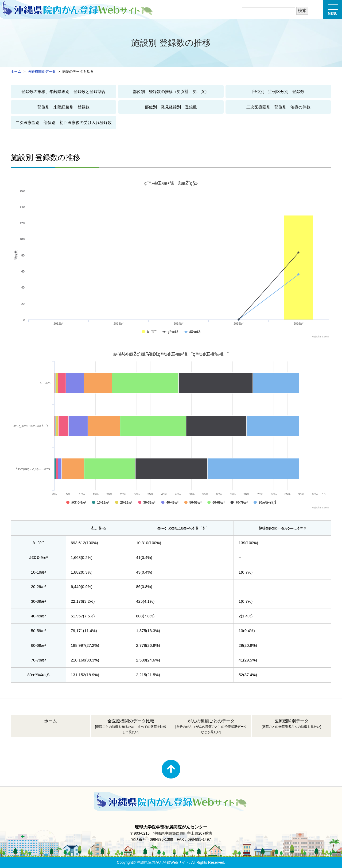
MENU (333, 11)
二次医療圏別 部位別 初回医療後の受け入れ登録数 (64, 122)
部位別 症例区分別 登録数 (278, 92)
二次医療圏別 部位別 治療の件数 (278, 107)
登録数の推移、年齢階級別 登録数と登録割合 (63, 92)
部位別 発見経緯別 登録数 (171, 107)
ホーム (50, 721)
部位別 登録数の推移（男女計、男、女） (171, 92)
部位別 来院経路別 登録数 (63, 107)
